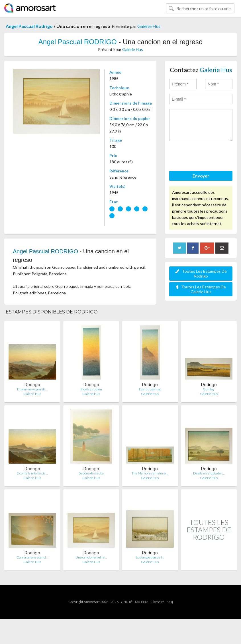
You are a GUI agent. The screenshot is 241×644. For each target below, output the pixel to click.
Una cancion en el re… (91, 557)
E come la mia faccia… (32, 473)
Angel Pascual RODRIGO (78, 42)
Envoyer (201, 176)
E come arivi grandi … (32, 389)
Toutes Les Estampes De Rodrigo (201, 274)
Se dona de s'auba (91, 473)
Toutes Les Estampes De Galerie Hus (201, 289)
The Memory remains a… (150, 473)
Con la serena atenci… (32, 557)
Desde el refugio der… (209, 473)
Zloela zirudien (91, 389)
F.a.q (170, 602)
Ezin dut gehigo (150, 389)
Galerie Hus (149, 26)
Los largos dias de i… (150, 557)
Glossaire (157, 602)
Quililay (209, 389)
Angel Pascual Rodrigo (29, 26)
